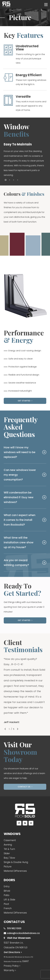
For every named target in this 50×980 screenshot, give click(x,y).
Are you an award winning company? (25, 563)
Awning (8, 845)
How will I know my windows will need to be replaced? (25, 452)
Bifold (7, 891)
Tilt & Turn (9, 849)
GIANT (25, 961)
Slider (7, 853)
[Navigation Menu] (46, 4)
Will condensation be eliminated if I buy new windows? (25, 497)
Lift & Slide (9, 900)
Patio (7, 895)
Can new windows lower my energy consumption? (25, 475)
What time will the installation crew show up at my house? (25, 542)
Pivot (6, 904)
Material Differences (15, 871)
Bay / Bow (9, 858)
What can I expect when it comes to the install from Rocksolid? (25, 520)
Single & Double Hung (16, 862)
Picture (8, 867)
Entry (7, 886)
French (8, 908)
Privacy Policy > (12, 966)
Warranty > (10, 970)
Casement (10, 840)
